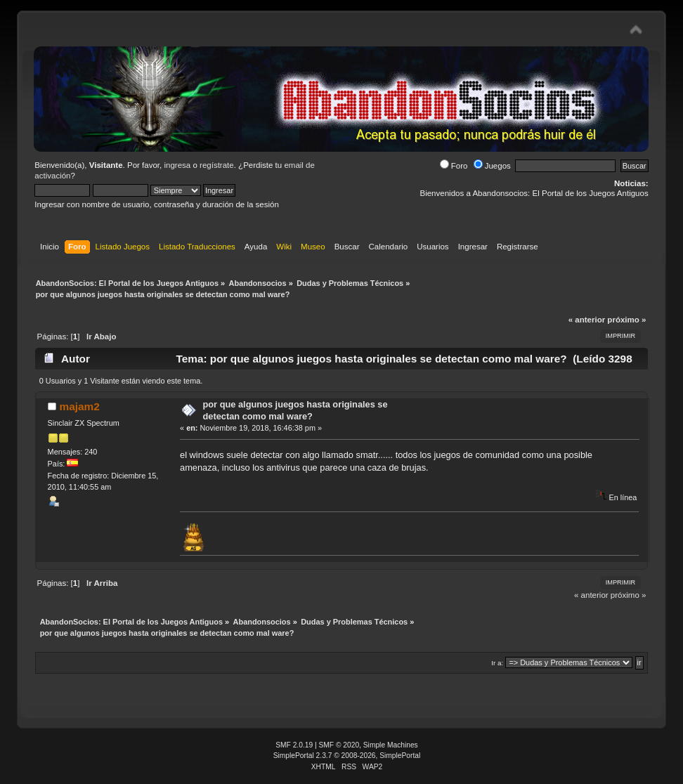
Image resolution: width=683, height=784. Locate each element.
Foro (454, 166)
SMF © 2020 (339, 745)
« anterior (587, 320)
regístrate (217, 165)
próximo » (626, 320)
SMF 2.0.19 (294, 745)
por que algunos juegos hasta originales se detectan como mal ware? (295, 410)
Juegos (492, 166)
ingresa (177, 165)
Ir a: (497, 663)
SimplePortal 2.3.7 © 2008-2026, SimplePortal (347, 756)
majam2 (79, 406)
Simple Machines (391, 745)
